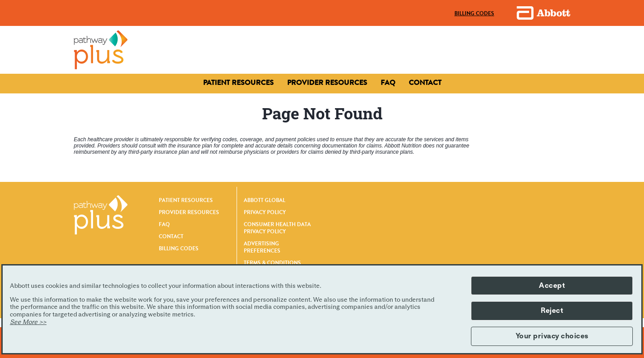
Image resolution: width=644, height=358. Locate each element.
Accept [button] (552, 286)
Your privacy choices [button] (552, 336)
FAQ (164, 224)
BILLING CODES (179, 248)
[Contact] (327, 83)
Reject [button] (552, 311)
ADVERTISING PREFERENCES (262, 247)
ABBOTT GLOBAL (265, 200)
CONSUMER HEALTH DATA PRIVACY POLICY (277, 228)
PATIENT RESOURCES (186, 200)
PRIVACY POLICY (265, 212)
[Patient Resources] (238, 83)
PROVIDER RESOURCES (189, 212)
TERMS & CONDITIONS (272, 263)
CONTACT (171, 236)
